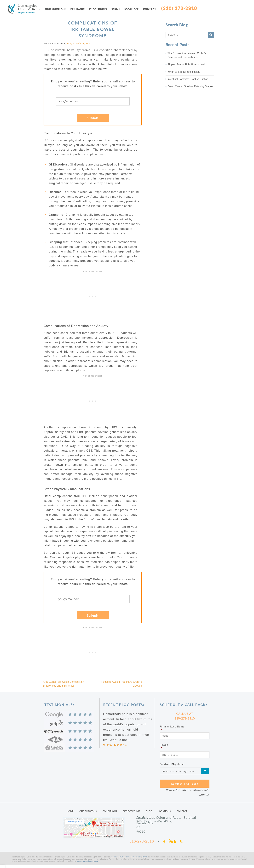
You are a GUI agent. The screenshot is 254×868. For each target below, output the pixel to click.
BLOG (149, 811)
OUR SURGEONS (88, 811)
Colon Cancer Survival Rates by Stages (190, 86)
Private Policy (124, 857)
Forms (115, 9)
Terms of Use (136, 857)
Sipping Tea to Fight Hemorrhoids (187, 65)
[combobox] (190, 35)
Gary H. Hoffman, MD (78, 43)
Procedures (98, 9)
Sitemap (115, 857)
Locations (132, 9)
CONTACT (182, 811)
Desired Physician (172, 764)
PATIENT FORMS (131, 811)
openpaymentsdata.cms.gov (87, 861)
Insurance (78, 9)
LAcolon (26, 9)
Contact (150, 9)
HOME (70, 811)
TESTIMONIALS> (60, 705)
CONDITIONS (110, 811)
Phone (185, 747)
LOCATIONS (164, 811)
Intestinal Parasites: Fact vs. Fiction (188, 79)
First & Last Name (185, 728)
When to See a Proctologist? (184, 72)
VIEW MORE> (115, 745)
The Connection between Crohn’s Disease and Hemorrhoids (187, 55)
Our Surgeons (55, 9)
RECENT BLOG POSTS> (124, 705)
